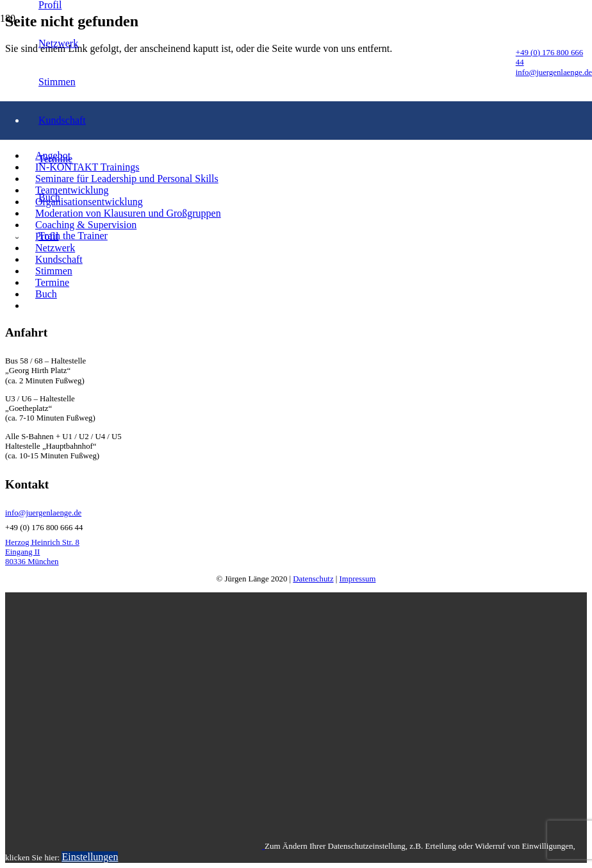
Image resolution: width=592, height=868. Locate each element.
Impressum (358, 579)
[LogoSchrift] (258, 341)
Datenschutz (313, 579)
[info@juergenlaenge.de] (296, 513)
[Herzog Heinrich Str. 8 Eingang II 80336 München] (296, 552)
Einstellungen (90, 857)
